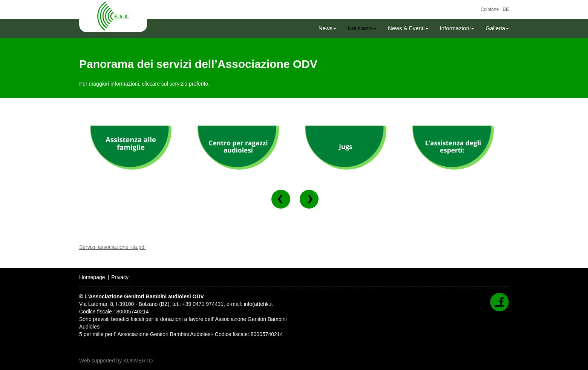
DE (506, 9)
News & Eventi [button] (408, 28)
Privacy (120, 277)
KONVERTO (138, 361)
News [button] (328, 28)
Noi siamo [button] (362, 28)
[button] (281, 199)
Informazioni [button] (457, 28)
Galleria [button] (497, 28)
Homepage (92, 277)
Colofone (490, 9)
